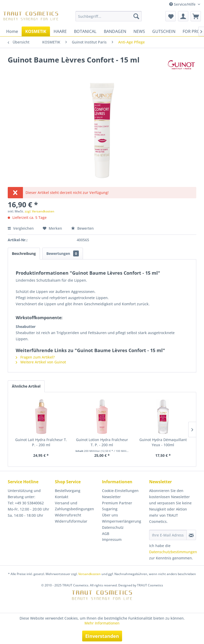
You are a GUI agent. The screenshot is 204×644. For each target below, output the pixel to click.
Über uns (110, 515)
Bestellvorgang (68, 491)
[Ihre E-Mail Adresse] (168, 535)
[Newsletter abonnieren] (191, 535)
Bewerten (82, 228)
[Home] (12, 31)
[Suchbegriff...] (109, 16)
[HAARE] (60, 31)
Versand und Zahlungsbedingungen (74, 506)
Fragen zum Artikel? (35, 357)
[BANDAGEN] (115, 31)
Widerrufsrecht (68, 515)
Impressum (112, 539)
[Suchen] (136, 16)
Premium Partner (117, 503)
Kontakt (62, 497)
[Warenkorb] (196, 16)
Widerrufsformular (71, 521)
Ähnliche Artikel (26, 386)
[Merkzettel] (171, 16)
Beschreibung (24, 253)
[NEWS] (139, 31)
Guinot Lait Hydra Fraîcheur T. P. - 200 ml (41, 442)
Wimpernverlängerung (122, 521)
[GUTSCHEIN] (164, 31)
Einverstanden (102, 636)
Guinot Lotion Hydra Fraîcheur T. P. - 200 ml (102, 442)
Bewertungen (63, 253)
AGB (106, 534)
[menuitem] (109, 16)
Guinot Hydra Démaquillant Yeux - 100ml (163, 442)
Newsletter (111, 497)
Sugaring (110, 509)
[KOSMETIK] (36, 31)
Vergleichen (21, 228)
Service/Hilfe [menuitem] (183, 4)
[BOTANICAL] (85, 31)
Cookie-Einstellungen (120, 491)
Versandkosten (90, 574)
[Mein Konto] (183, 16)
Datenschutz (113, 527)
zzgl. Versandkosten (40, 211)
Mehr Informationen (102, 623)
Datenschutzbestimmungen (173, 552)
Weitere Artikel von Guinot (41, 362)
